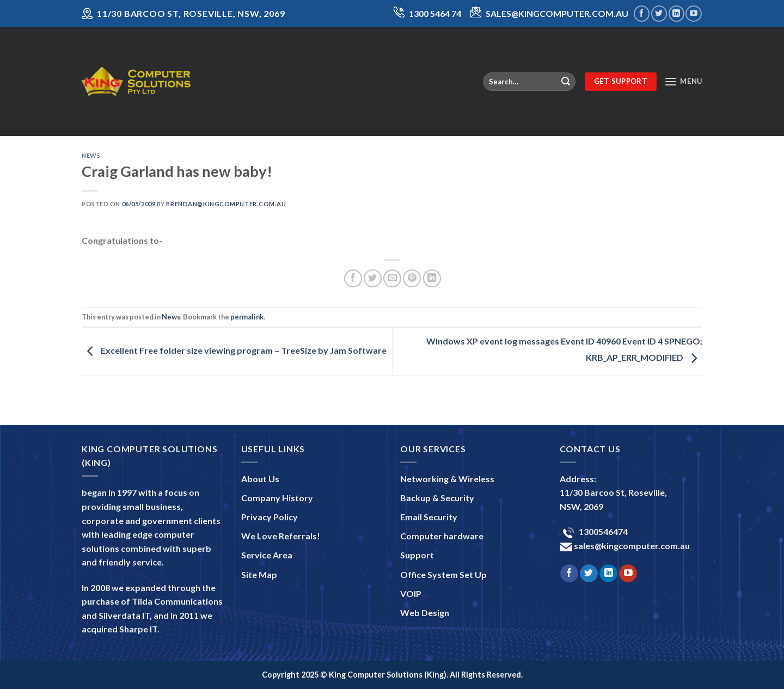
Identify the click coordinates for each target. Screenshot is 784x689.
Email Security (429, 517)
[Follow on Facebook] (642, 13)
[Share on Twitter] (373, 278)
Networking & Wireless (447, 479)
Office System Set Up (443, 574)
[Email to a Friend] (392, 278)
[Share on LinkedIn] (432, 278)
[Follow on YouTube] (693, 13)
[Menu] (683, 81)
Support (417, 555)
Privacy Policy (269, 517)
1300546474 (602, 531)
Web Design (425, 613)
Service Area (267, 555)
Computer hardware (442, 536)
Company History (277, 498)
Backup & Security (437, 498)
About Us (260, 479)
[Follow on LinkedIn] (676, 13)
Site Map (259, 574)
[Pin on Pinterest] (412, 278)
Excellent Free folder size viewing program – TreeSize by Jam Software (234, 351)
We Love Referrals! (281, 536)
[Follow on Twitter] (659, 13)
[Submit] (566, 82)
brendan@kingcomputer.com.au (226, 204)
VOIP (411, 593)
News (91, 155)
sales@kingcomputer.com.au (631, 546)
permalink (247, 317)
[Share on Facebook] (353, 278)
